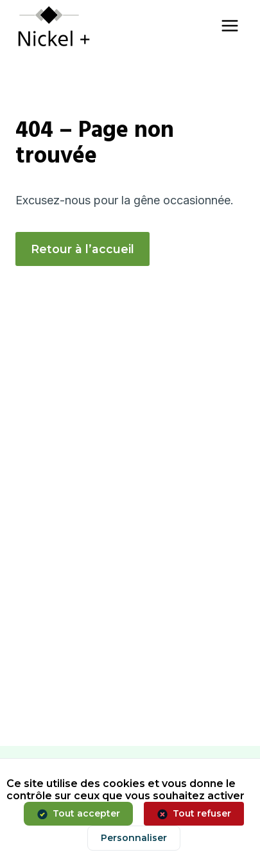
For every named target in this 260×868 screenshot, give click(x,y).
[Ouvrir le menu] (230, 25)
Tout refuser (202, 813)
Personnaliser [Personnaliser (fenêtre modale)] (134, 838)
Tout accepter (86, 813)
